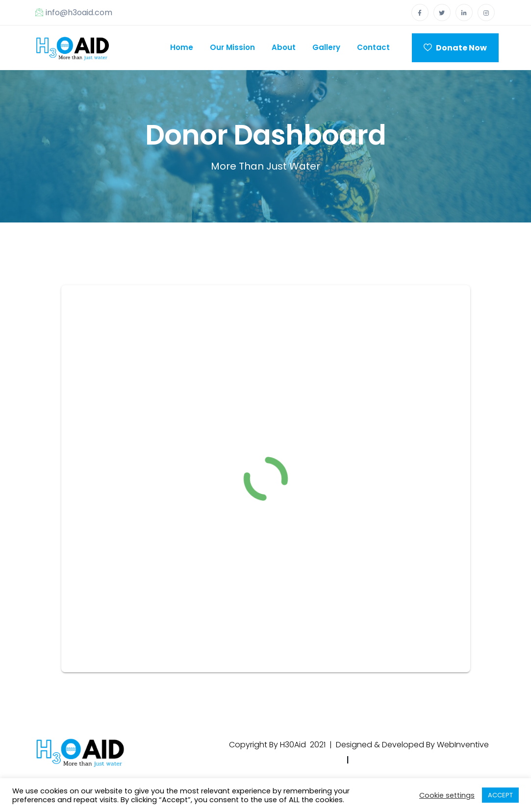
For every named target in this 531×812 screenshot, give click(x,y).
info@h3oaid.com (74, 12)
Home (182, 47)
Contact (373, 47)
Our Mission (232, 47)
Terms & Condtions (394, 760)
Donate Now (455, 48)
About (284, 47)
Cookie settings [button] (447, 795)
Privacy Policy (313, 760)
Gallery (326, 47)
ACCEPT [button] (500, 795)
